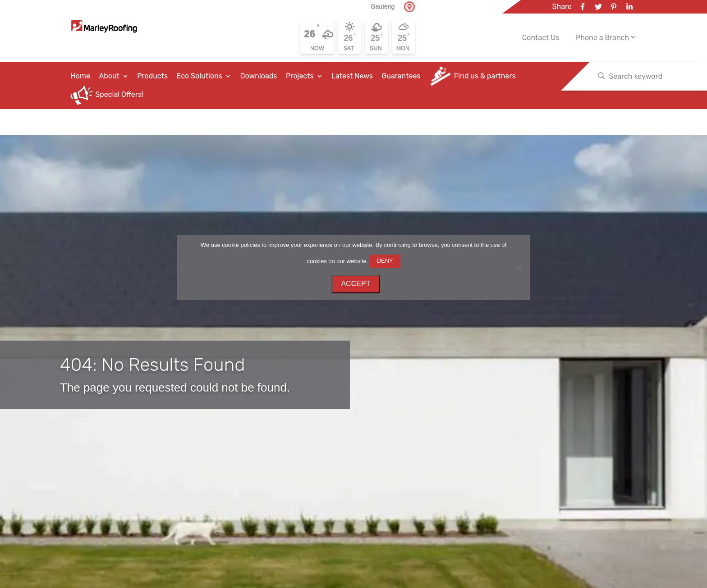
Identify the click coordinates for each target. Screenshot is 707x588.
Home (80, 76)
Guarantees (401, 76)
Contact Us (541, 38)
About (109, 76)
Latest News (352, 76)
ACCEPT (356, 284)
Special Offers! (119, 95)
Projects (300, 76)
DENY (385, 261)
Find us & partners (485, 76)
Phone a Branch (602, 38)
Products (152, 76)
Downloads (258, 76)
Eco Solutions (200, 76)
